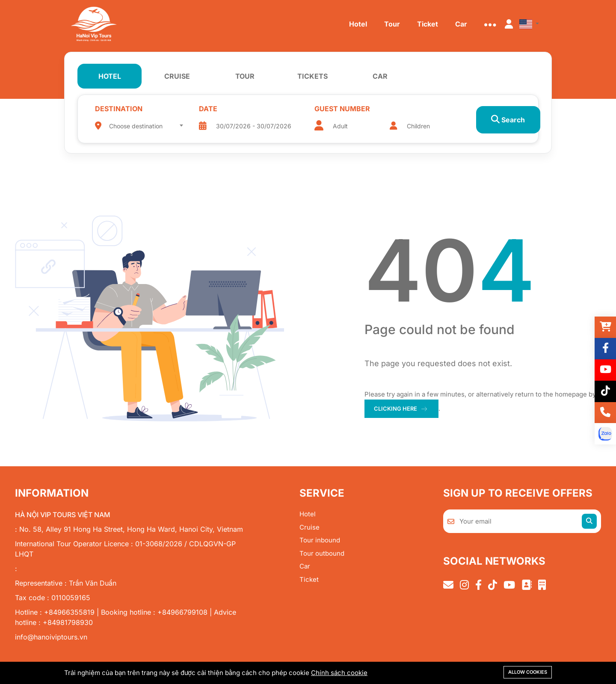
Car (305, 566)
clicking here (395, 409)
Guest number (331, 109)
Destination (119, 109)
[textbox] (144, 126)
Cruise (309, 527)
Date (203, 109)
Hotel (308, 514)
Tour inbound (320, 540)
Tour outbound (322, 553)
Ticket (309, 579)
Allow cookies (528, 672)
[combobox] (144, 123)
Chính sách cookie (339, 673)
